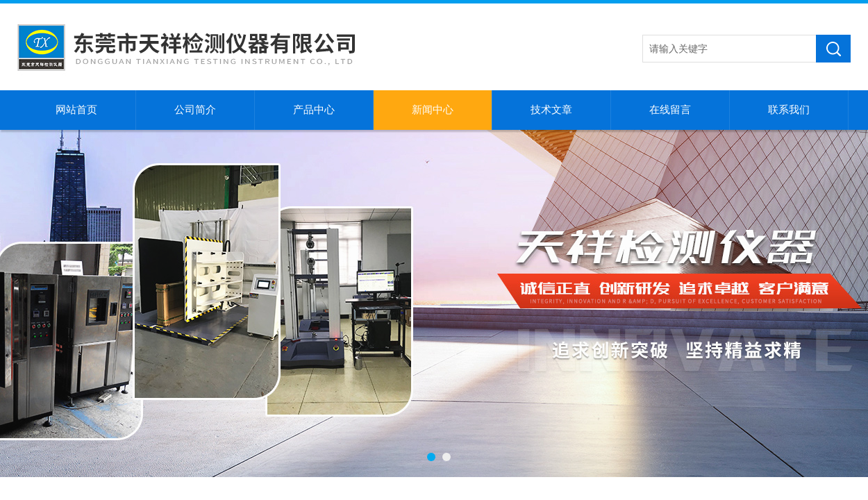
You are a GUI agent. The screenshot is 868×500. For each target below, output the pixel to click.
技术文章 (551, 110)
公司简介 (195, 110)
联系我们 (789, 110)
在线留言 (670, 110)
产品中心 (314, 110)
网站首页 (76, 110)
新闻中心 (433, 110)
